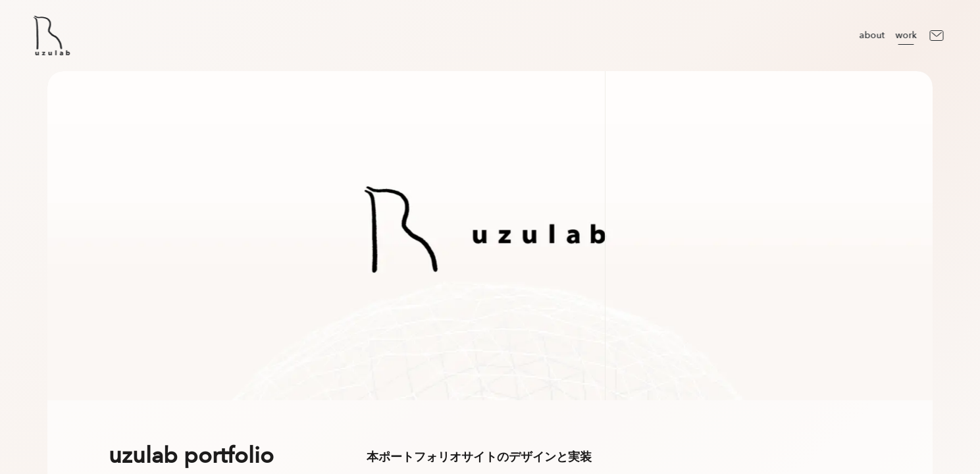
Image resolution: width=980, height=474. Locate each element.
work (906, 35)
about (872, 35)
